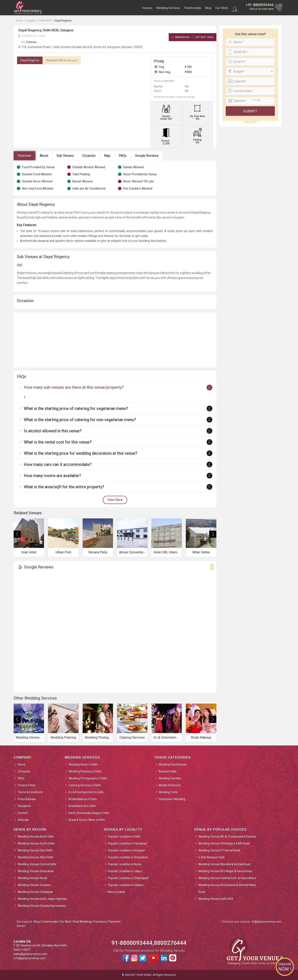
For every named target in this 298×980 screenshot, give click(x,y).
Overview (24, 156)
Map (107, 156)
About (44, 156)
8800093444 (180, 37)
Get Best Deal (203, 37)
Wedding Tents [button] (168, 792)
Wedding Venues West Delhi (36, 857)
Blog (208, 8)
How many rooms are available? (52, 476)
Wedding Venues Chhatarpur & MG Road (224, 843)
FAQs (123, 156)
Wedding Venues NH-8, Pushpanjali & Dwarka (227, 837)
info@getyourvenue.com (30, 958)
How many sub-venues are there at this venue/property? (74, 387)
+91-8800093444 (260, 5)
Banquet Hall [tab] (62, 60)
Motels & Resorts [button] (170, 785)
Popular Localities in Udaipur (126, 885)
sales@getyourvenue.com (30, 954)
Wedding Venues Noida (32, 878)
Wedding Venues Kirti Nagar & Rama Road (225, 871)
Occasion (89, 156)
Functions (100, 922)
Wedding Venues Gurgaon (34, 885)
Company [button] (24, 771)
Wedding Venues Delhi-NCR (216, 899)
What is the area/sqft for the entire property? (64, 487)
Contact (23, 813)
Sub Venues (65, 156)
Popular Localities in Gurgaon (126, 850)
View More (115, 500)
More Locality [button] (116, 892)
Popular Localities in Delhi (124, 837)
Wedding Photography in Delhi (88, 778)
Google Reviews (147, 156)
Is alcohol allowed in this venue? (53, 431)
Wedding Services (168, 8)
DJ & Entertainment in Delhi (86, 792)
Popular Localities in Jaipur (125, 871)
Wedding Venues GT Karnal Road (219, 850)
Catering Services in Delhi (85, 785)
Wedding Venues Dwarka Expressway (42, 906)
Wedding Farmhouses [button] (173, 764)
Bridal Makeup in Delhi (83, 799)
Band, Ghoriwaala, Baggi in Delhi (89, 813)
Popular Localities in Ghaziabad (128, 857)
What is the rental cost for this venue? (58, 442)
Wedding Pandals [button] (170, 778)
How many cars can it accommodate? (58, 464)
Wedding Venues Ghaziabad (36, 871)
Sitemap (23, 820)
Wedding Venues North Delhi (36, 837)
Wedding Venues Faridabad (35, 892)
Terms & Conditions (30, 792)
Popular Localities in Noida (125, 864)
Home (22, 764)
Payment (114, 922)
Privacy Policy (26, 785)
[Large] (250, 101)
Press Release (27, 799)
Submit (250, 111)
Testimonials (193, 8)
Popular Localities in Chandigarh (128, 878)
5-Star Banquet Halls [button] (211, 857)
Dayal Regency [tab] (30, 60)
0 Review (29, 42)
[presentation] (17, 534)
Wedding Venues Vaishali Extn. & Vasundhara (227, 878)
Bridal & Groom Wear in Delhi (87, 820)
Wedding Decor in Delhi (83, 764)
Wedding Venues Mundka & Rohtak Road (224, 864)
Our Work (222, 8)
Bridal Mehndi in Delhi (82, 806)
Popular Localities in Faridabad (127, 843)
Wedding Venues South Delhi (36, 843)
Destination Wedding (172, 799)
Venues (147, 8)
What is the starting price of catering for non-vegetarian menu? (80, 420)
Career (21, 926)
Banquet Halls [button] (168, 771)
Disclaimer (24, 806)
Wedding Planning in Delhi (85, 771)
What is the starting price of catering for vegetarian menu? (76, 408)
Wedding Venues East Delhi (35, 850)
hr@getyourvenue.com (267, 922)
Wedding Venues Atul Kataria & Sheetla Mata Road (227, 888)
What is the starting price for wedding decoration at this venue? (81, 453)
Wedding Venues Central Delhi (37, 864)
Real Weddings (83, 922)
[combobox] (250, 71)
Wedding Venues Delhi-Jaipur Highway (42, 899)
